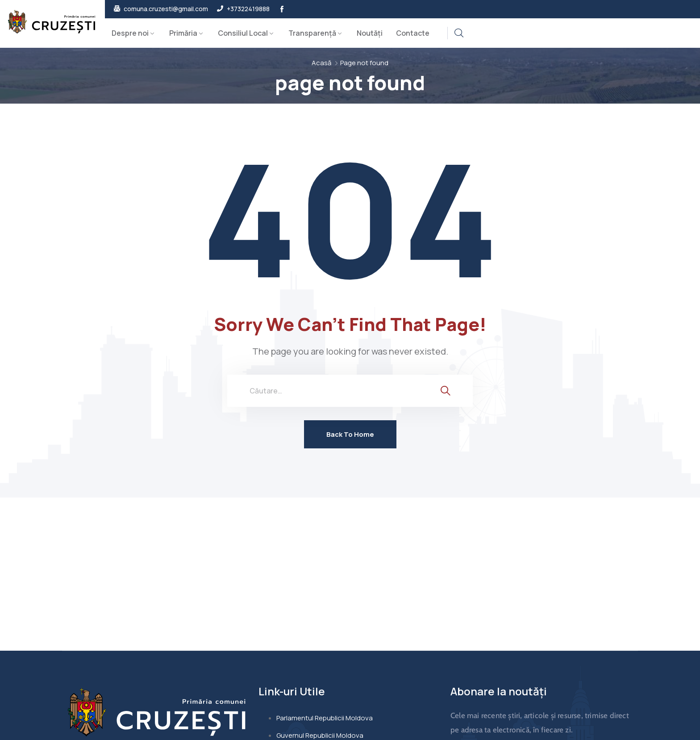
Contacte (413, 33)
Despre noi (130, 33)
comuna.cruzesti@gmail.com (166, 9)
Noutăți (370, 33)
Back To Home (350, 434)
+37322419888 (248, 9)
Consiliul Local (243, 33)
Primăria (183, 33)
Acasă (321, 63)
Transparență (312, 33)
